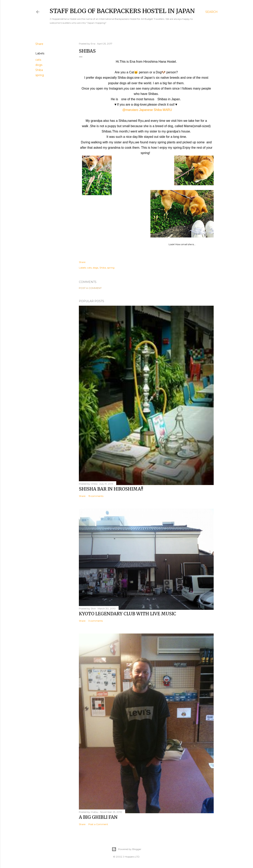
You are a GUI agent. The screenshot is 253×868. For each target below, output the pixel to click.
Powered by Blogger (126, 849)
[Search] (211, 12)
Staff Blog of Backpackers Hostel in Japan (122, 11)
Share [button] (39, 44)
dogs (39, 65)
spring (40, 75)
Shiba (39, 70)
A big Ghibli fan (98, 817)
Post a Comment (90, 288)
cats (38, 60)
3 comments (96, 621)
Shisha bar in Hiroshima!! (111, 489)
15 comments (96, 496)
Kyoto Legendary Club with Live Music (127, 614)
